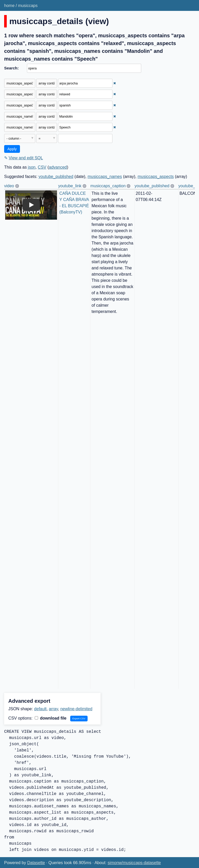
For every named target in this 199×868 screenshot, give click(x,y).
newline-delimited (76, 709)
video (9, 186)
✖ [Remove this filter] (115, 83)
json (32, 167)
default (40, 709)
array (54, 709)
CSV (42, 167)
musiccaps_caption (108, 186)
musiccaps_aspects (156, 177)
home (9, 6)
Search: (11, 68)
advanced (58, 167)
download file (51, 718)
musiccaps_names (105, 177)
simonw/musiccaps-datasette (134, 863)
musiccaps (28, 6)
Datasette (36, 863)
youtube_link (70, 186)
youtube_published (56, 177)
